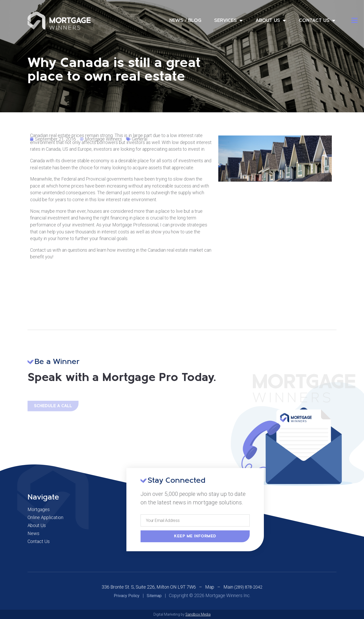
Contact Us (317, 21)
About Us (271, 21)
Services (228, 21)
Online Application (45, 518)
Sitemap (154, 596)
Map (210, 587)
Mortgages (39, 510)
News (33, 533)
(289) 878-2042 (248, 587)
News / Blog (185, 21)
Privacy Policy (127, 596)
